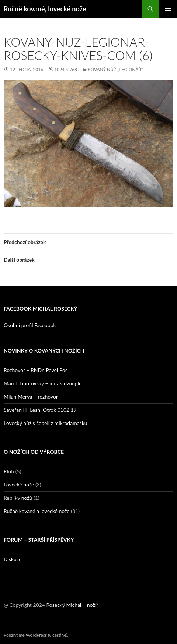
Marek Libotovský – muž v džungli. (42, 383)
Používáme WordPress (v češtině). (36, 635)
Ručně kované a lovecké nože (37, 511)
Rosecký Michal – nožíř (72, 605)
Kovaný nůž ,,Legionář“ (115, 69)
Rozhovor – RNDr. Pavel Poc (36, 370)
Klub (9, 471)
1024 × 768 (66, 69)
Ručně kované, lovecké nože (45, 9)
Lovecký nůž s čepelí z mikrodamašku (46, 423)
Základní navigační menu (168, 9)
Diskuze (13, 559)
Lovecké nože (19, 484)
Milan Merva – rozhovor (31, 397)
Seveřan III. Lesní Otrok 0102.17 (40, 410)
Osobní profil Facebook (30, 325)
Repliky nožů (18, 498)
